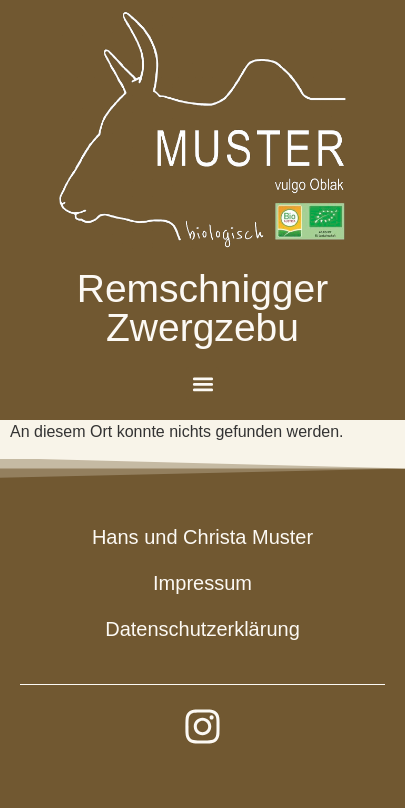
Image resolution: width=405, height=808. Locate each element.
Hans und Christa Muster (202, 537)
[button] (202, 383)
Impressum (202, 583)
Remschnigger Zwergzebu (202, 308)
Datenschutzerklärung (202, 629)
